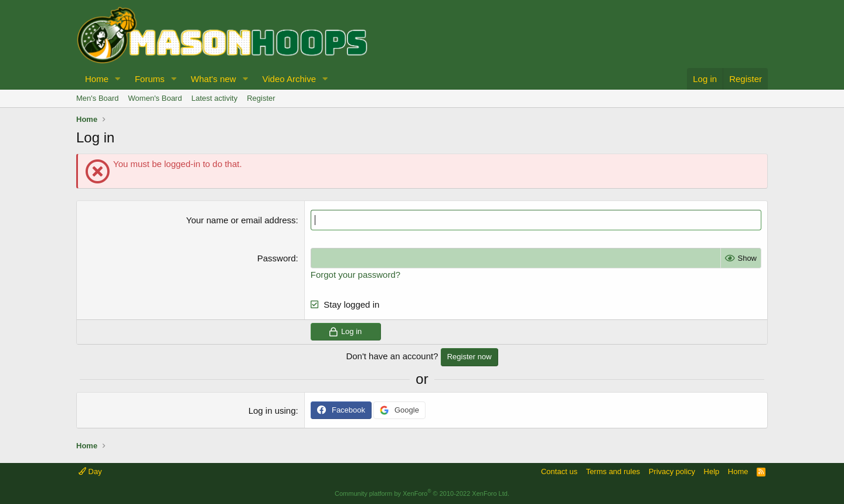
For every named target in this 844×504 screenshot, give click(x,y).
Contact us (559, 471)
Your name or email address (241, 220)
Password (277, 258)
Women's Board (155, 98)
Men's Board (98, 98)
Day (90, 471)
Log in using (272, 410)
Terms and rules (613, 471)
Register (261, 98)
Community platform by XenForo (422, 493)
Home (97, 79)
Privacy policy (672, 471)
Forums (150, 79)
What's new (214, 79)
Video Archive (289, 79)
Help (712, 471)
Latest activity (214, 98)
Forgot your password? (355, 275)
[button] (118, 79)
